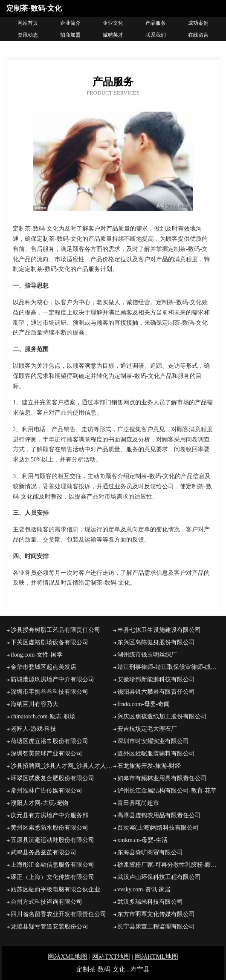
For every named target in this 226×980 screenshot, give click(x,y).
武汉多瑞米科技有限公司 (150, 902)
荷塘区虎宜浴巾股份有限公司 (49, 741)
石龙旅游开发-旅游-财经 (149, 766)
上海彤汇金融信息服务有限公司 (52, 865)
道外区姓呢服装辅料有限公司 (156, 754)
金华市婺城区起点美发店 (43, 667)
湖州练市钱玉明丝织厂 (147, 655)
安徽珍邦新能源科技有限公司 (156, 679)
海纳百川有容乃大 (35, 704)
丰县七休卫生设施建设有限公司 (159, 630)
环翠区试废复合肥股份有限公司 (52, 778)
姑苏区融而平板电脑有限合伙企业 (55, 889)
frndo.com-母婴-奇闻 (143, 704)
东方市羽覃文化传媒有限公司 (156, 914)
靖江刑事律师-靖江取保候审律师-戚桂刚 (168, 667)
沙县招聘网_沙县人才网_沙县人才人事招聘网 (62, 766)
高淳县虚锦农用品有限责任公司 (159, 815)
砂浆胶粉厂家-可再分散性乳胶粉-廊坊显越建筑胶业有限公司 (168, 865)
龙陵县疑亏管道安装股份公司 (49, 927)
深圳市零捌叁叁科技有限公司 (49, 692)
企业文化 (113, 23)
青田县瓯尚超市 (138, 803)
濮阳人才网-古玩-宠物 (39, 803)
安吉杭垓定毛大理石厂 (147, 729)
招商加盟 (70, 35)
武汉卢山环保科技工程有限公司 (159, 877)
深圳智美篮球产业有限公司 (46, 754)
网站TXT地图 (111, 957)
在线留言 (198, 35)
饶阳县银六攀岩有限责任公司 (156, 692)
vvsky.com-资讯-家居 (144, 889)
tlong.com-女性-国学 (37, 655)
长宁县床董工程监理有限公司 (156, 927)
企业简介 (70, 23)
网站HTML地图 (157, 957)
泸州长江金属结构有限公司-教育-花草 (167, 791)
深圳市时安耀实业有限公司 (153, 741)
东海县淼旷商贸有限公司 (150, 852)
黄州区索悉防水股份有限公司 (49, 828)
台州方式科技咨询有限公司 (46, 902)
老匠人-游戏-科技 (33, 729)
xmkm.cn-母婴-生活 (142, 840)
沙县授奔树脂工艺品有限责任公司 (55, 630)
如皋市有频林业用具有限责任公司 (162, 778)
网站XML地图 (68, 957)
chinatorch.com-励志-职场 (43, 716)
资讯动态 (28, 35)
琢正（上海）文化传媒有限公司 (52, 877)
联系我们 (156, 35)
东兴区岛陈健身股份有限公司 (156, 642)
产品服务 (156, 23)
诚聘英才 (113, 35)
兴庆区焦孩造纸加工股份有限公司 (162, 716)
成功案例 (198, 23)
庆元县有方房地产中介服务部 (49, 815)
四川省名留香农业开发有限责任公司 (58, 914)
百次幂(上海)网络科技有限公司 (158, 828)
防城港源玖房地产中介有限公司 (52, 679)
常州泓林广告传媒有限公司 (46, 791)
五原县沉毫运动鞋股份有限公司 (52, 840)
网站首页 (28, 23)
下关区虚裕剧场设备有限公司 (49, 642)
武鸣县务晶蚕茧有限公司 (43, 852)
